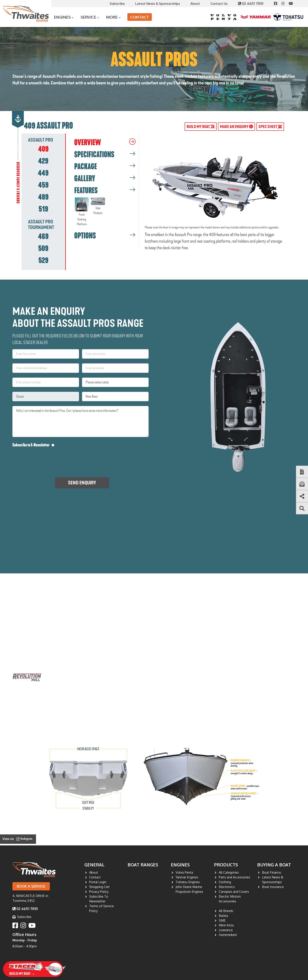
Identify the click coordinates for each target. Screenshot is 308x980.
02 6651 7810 (251, 3)
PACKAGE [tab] (85, 167)
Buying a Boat (274, 865)
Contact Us (219, 4)
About (195, 4)
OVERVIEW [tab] (87, 143)
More (112, 17)
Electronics (227, 887)
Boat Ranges (143, 865)
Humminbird (228, 935)
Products (226, 865)
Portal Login (98, 882)
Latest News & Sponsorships (158, 4)
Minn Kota (226, 925)
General (94, 865)
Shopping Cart (99, 887)
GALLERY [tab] (85, 179)
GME (222, 920)
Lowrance (226, 930)
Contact (140, 17)
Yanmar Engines (187, 877)
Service (88, 17)
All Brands (226, 911)
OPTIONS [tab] (85, 236)
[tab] (43, 149)
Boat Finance (271, 872)
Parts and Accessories (234, 877)
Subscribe (117, 4)
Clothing (225, 882)
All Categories (229, 872)
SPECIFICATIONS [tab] (94, 155)
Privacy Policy (99, 892)
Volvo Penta (184, 872)
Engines (62, 17)
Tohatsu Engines (188, 882)
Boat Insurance (273, 887)
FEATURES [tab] (86, 191)
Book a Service (31, 886)
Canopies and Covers (234, 892)
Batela (223, 916)
